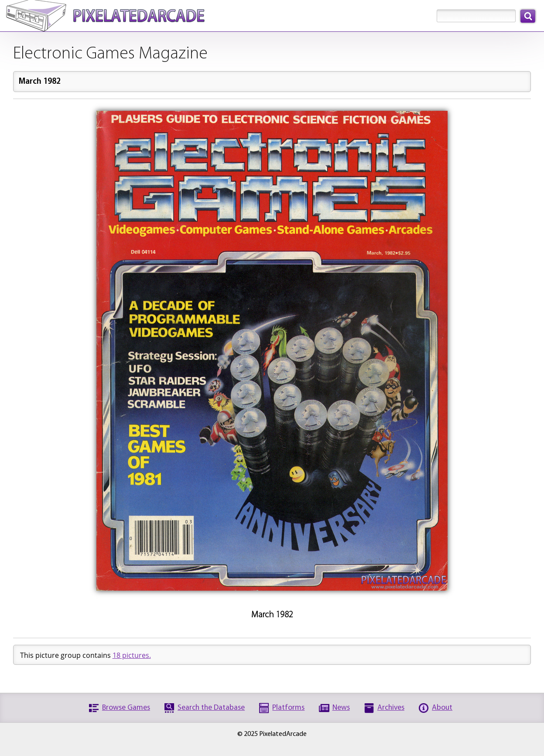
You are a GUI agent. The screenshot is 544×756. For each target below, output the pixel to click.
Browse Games (126, 708)
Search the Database (211, 708)
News (341, 708)
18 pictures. (132, 655)
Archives (391, 708)
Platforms (288, 708)
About (442, 708)
